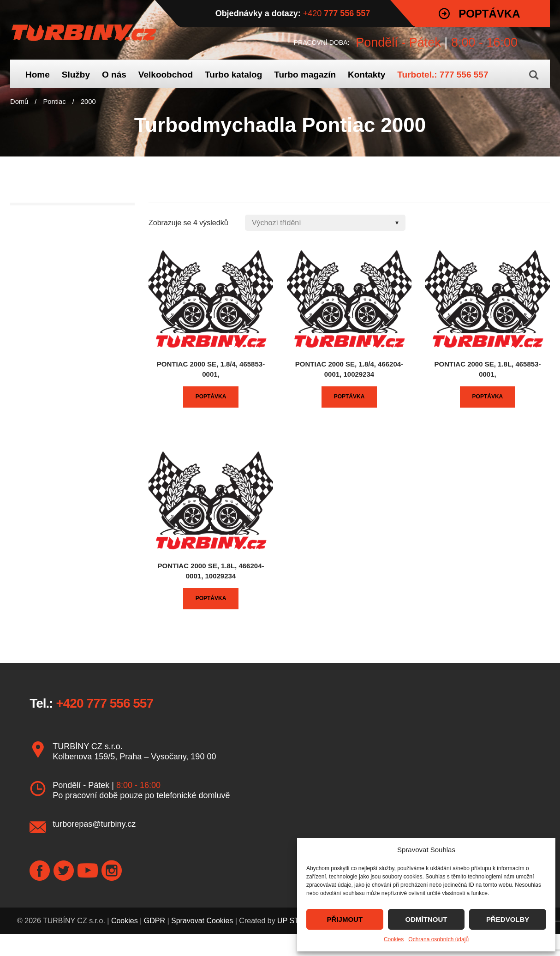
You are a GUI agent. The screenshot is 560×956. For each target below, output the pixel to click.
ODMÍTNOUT (426, 919)
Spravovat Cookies (202, 921)
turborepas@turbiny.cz (94, 824)
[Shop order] (325, 223)
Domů (19, 102)
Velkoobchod (166, 75)
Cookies (394, 939)
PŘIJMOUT (345, 919)
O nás (114, 75)
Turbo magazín (305, 75)
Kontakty (366, 75)
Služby (76, 75)
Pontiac (55, 102)
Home (38, 75)
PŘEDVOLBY (508, 919)
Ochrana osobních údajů (438, 939)
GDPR (155, 921)
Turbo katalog (233, 75)
